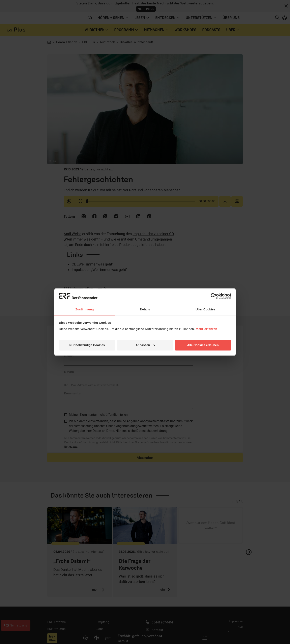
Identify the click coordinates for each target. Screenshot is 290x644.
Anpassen (145, 345)
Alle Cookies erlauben (203, 345)
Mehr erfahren (207, 329)
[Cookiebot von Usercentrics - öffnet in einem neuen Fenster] (214, 296)
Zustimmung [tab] (85, 309)
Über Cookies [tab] (205, 309)
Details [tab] (145, 309)
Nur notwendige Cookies (87, 345)
